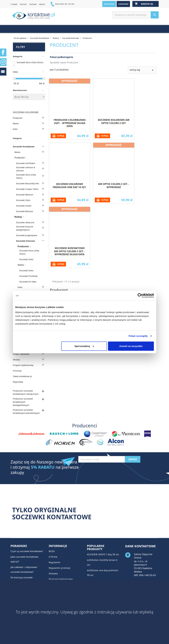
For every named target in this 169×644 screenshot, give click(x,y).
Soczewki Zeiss (23, 200)
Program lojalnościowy (23, 365)
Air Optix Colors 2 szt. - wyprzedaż (114, 191)
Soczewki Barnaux (25, 211)
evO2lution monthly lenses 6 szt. (102, 562)
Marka (16, 124)
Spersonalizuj (84, 346)
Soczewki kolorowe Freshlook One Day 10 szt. (70, 191)
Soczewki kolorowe (26, 112)
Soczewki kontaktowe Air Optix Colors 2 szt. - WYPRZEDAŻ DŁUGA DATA (70, 256)
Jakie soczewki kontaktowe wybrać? (24, 559)
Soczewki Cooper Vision (27, 189)
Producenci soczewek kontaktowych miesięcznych (26, 392)
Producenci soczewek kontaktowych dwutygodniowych (23, 402)
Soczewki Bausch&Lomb (27, 184)
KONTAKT (23, 4)
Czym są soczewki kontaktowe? (27, 551)
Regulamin (55, 562)
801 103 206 (69, 4)
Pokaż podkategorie (61, 62)
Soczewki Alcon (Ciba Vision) (26, 176)
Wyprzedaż (18, 382)
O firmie (53, 557)
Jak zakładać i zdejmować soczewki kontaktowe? (24, 569)
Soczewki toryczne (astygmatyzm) (25, 228)
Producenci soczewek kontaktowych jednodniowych (26, 411)
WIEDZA (42, 4)
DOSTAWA (33, 4)
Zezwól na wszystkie (131, 346)
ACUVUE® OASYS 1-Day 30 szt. (103, 554)
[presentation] (102, 470)
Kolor (15, 129)
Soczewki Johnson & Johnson (26, 169)
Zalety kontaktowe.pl (22, 376)
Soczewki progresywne (27, 235)
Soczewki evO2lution (26, 163)
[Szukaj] (136, 15)
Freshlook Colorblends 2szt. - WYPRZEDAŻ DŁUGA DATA (70, 128)
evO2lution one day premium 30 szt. (103, 573)
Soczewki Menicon (25, 195)
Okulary (16, 360)
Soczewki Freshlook (29, 276)
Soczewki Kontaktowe (24, 147)
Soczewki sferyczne (25, 222)
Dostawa (53, 573)
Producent (18, 118)
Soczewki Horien (24, 206)
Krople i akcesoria (21, 354)
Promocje (17, 371)
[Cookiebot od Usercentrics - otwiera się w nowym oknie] (140, 296)
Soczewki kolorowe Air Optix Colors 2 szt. (114, 126)
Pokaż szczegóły (138, 336)
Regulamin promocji (60, 568)
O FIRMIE (14, 4)
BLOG (52, 551)
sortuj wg (142, 75)
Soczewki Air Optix (28, 282)
